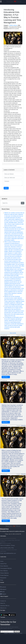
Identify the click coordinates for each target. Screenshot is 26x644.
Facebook (3, 587)
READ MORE (13, 333)
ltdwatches (23, 335)
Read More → (6, 377)
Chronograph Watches (6, 568)
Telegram (3, 594)
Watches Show (14, 1)
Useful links (3, 557)
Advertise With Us (5, 606)
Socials (2, 582)
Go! (23, 203)
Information (3, 536)
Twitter (3, 592)
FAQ (13, 548)
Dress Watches (4, 566)
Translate (3, 617)
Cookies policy (7, 548)
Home (2, 561)
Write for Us (3, 608)
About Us (3, 603)
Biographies (3, 578)
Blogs (2, 580)
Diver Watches (4, 571)
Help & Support (4, 596)
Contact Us (3, 601)
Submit (6, 188)
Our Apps (3, 610)
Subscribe (17, 632)
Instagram (3, 589)
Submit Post (3, 564)
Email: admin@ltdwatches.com (8, 553)
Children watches (13, 25)
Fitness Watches (4, 573)
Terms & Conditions (5, 545)
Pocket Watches (4, 575)
